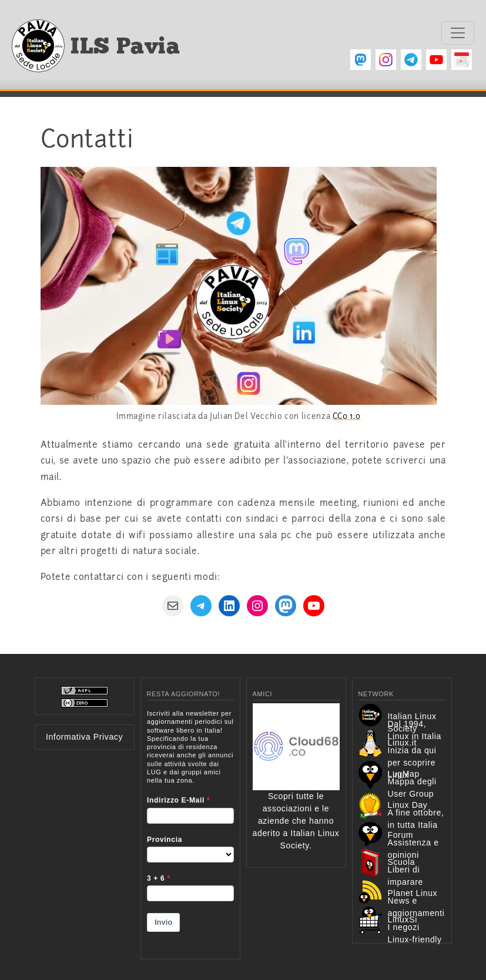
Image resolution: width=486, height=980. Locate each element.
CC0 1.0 (346, 416)
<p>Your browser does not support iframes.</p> (190, 827)
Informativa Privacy (84, 737)
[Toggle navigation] (458, 33)
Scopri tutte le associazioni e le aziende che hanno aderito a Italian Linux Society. (296, 796)
